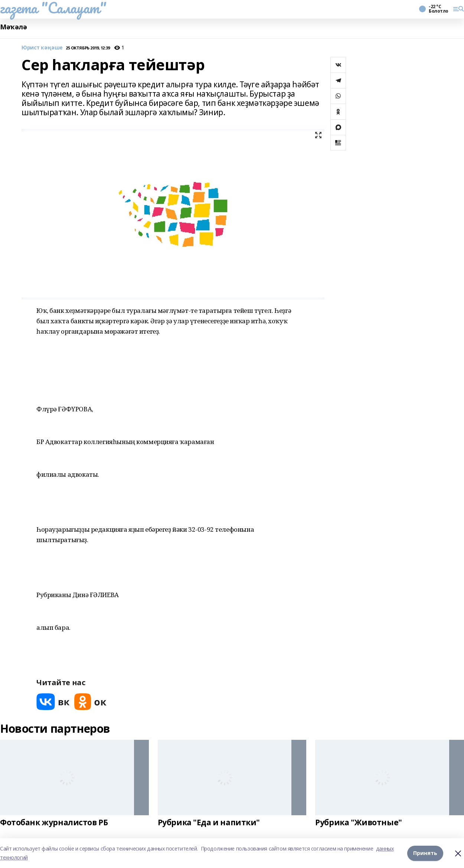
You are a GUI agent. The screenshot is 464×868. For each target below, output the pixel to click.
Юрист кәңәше (42, 48)
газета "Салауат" (53, 8)
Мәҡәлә (13, 27)
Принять (425, 853)
